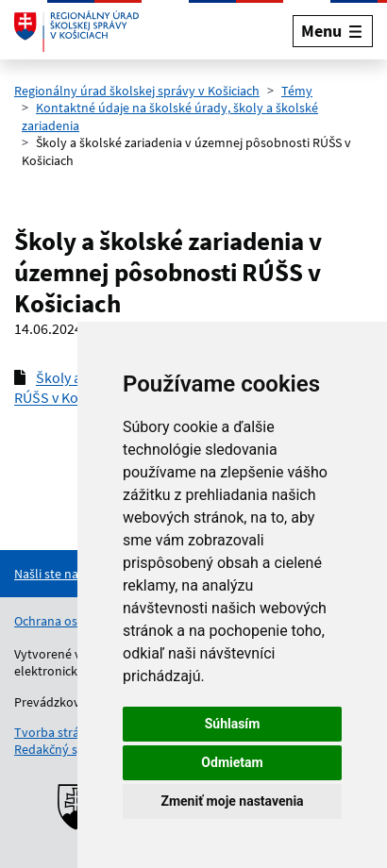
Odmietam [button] (232, 762)
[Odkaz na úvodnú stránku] (76, 31)
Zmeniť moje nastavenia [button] (232, 801)
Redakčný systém (63, 749)
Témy (297, 91)
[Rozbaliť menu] (333, 31)
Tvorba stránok (58, 732)
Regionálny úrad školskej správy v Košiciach (137, 91)
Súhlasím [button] (233, 724)
